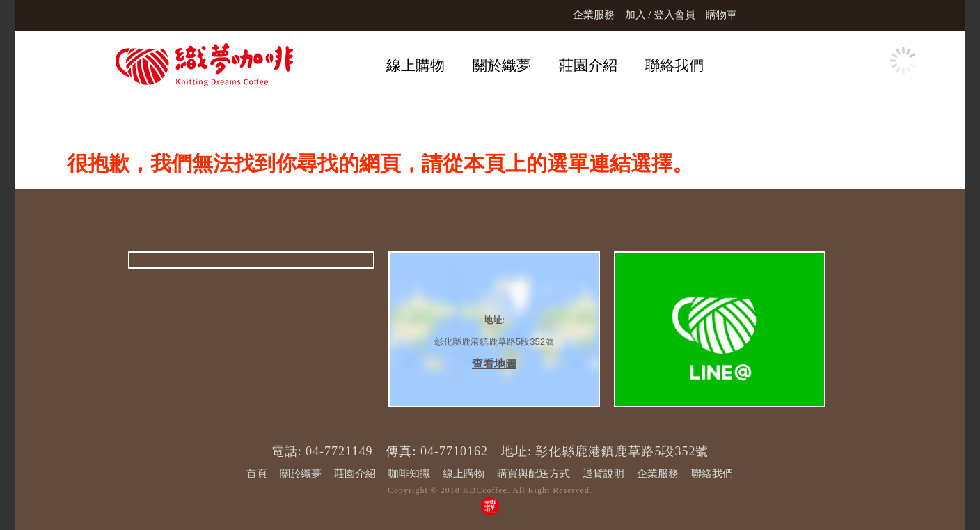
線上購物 (416, 65)
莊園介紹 (588, 65)
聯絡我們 (674, 65)
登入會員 (674, 15)
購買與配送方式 (534, 474)
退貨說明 (603, 474)
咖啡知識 (409, 474)
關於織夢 (502, 65)
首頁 (257, 474)
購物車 (721, 15)
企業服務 (594, 15)
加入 (635, 15)
